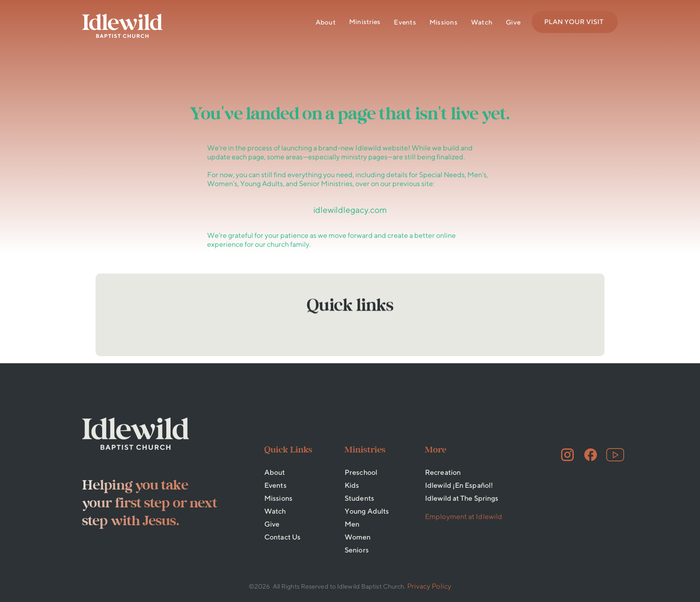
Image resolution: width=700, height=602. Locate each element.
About (326, 22)
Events (405, 22)
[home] (122, 26)
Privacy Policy (429, 586)
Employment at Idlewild (464, 517)
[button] (365, 22)
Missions (444, 22)
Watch (482, 22)
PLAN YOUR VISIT (574, 22)
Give (513, 22)
